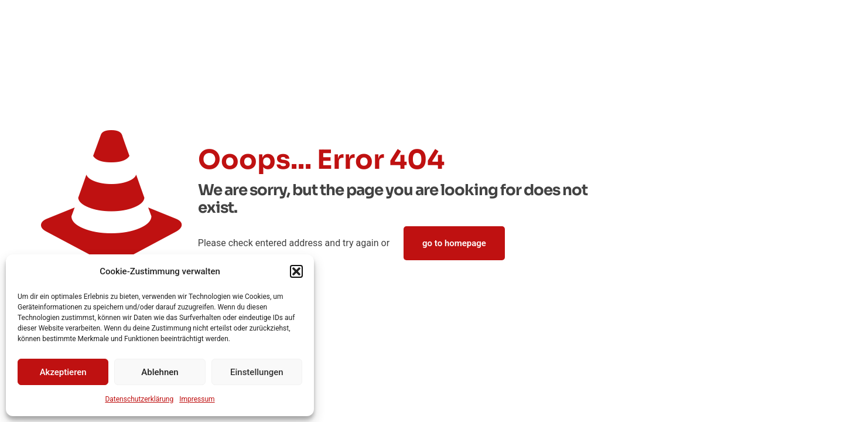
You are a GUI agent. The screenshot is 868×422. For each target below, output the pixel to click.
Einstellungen (257, 372)
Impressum (197, 399)
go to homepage (454, 243)
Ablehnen (160, 372)
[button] (296, 271)
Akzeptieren (63, 372)
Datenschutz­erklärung (139, 399)
